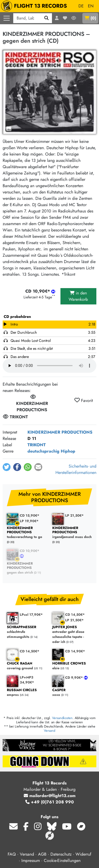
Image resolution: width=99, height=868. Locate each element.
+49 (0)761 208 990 (50, 802)
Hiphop (68, 451)
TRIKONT (37, 445)
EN (91, 6)
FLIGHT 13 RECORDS (35, 6)
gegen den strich (27, 568)
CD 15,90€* (30, 515)
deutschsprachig (43, 451)
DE (81, 6)
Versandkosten (62, 718)
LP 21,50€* (74, 515)
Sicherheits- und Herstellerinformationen (76, 469)
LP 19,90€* (29, 521)
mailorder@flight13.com (50, 796)
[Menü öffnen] (7, 18)
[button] (7, 467)
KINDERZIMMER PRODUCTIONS (60, 432)
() (90, 18)
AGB (42, 854)
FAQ (12, 854)
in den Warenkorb (78, 296)
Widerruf (83, 854)
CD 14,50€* (75, 615)
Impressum (31, 860)
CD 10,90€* (30, 551)
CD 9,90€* (75, 678)
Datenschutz (61, 854)
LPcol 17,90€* (31, 615)
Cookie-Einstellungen (62, 860)
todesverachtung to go (27, 533)
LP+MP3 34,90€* (27, 680)
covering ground (27, 666)
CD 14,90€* (75, 651)
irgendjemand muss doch (72, 533)
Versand (49, 731)
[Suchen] (47, 18)
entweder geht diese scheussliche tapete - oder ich (72, 635)
